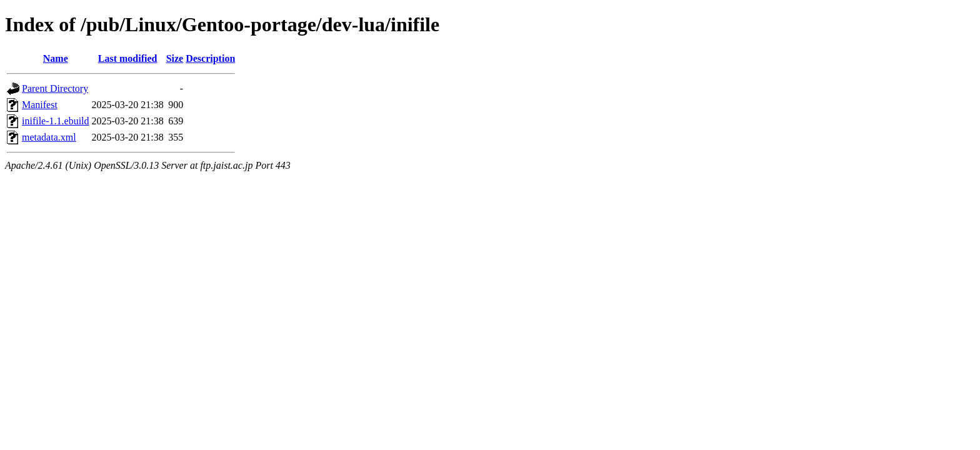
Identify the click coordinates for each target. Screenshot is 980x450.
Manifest (40, 105)
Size (175, 58)
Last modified (128, 58)
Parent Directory (55, 88)
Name (56, 58)
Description (210, 58)
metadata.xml (49, 137)
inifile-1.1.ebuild (56, 121)
